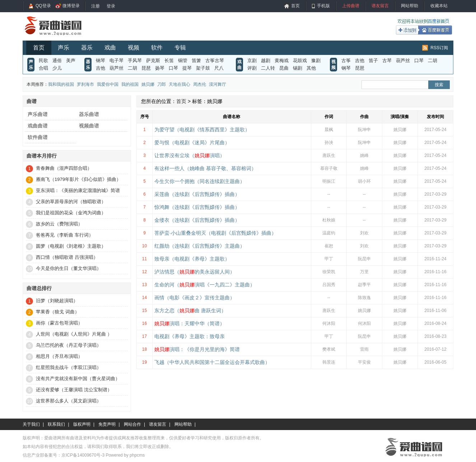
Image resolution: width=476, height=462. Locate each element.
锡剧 (298, 68)
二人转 (268, 68)
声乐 (64, 48)
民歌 (43, 60)
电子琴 (116, 60)
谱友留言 (380, 6)
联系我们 (56, 424)
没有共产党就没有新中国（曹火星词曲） (78, 379)
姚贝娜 (148, 84)
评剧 (252, 68)
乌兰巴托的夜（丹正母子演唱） (69, 345)
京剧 (252, 60)
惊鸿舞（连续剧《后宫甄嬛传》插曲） (197, 207)
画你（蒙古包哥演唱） (59, 323)
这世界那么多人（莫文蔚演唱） (69, 401)
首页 (295, 6)
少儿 (57, 68)
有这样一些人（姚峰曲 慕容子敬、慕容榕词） (205, 168)
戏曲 (110, 48)
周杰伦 (200, 84)
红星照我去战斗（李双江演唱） (69, 367)
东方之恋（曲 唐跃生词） (190, 311)
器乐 (87, 48)
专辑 (180, 48)
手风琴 (135, 60)
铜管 (183, 60)
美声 (71, 60)
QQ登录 (43, 6)
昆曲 (284, 68)
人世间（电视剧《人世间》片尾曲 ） (74, 334)
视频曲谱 (89, 126)
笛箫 (196, 60)
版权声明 (82, 424)
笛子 (373, 60)
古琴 (387, 60)
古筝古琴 (215, 60)
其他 (311, 68)
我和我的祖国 (61, 84)
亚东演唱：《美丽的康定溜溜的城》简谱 (78, 190)
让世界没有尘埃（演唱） (190, 155)
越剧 (266, 60)
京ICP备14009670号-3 (83, 455)
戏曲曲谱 (38, 126)
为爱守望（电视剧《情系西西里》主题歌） (202, 130)
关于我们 (31, 424)
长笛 (169, 60)
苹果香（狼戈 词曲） (58, 312)
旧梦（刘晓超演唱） (57, 301)
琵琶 (146, 68)
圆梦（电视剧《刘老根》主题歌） (71, 246)
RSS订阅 (439, 48)
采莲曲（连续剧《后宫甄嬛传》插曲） (197, 194)
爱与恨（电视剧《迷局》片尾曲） (192, 143)
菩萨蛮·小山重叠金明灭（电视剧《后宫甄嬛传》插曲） (215, 233)
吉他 (101, 68)
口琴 (173, 68)
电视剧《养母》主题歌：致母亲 (190, 336)
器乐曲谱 (89, 114)
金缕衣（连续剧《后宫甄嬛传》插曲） (197, 220)
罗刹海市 (85, 84)
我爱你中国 (108, 84)
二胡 (132, 68)
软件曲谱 (38, 137)
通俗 (57, 60)
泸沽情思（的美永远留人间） (195, 272)
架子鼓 (203, 68)
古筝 (346, 60)
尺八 (219, 68)
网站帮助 (410, 6)
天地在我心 (179, 84)
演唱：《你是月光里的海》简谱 (197, 349)
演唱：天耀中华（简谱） (190, 323)
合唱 (43, 68)
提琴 (187, 68)
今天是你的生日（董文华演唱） (69, 268)
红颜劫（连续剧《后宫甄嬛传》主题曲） (200, 246)
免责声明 (107, 424)
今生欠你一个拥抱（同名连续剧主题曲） (200, 181)
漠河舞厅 (218, 84)
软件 (157, 48)
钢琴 (101, 60)
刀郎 (162, 84)
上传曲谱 (351, 6)
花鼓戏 (300, 60)
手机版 (323, 6)
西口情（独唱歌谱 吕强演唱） (67, 257)
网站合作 (132, 424)
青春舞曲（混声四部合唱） (64, 168)
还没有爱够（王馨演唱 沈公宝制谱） (74, 390)
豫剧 (316, 60)
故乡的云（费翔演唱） (59, 224)
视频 (134, 48)
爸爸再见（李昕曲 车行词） (65, 235)
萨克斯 (153, 60)
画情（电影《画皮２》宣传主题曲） (195, 298)
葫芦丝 (116, 68)
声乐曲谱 (38, 114)
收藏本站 (439, 6)
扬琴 (160, 68)
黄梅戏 (282, 60)
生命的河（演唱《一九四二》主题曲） (205, 285)
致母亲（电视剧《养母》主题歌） (192, 259)
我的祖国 (130, 84)
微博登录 (71, 6)
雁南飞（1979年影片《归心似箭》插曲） (78, 179)
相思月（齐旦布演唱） (59, 356)
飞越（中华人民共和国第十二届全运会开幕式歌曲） (212, 362)
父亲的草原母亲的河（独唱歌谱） (71, 202)
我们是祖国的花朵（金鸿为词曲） (71, 213)
